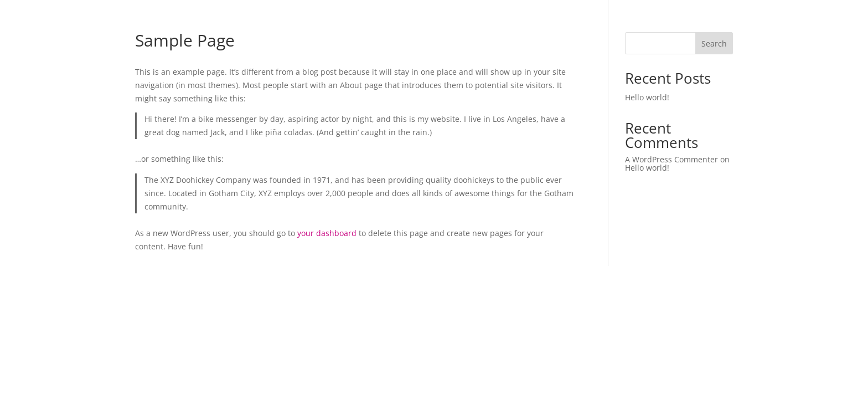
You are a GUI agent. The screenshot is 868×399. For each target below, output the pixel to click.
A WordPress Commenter (671, 159)
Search (714, 44)
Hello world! (647, 97)
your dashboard (327, 233)
